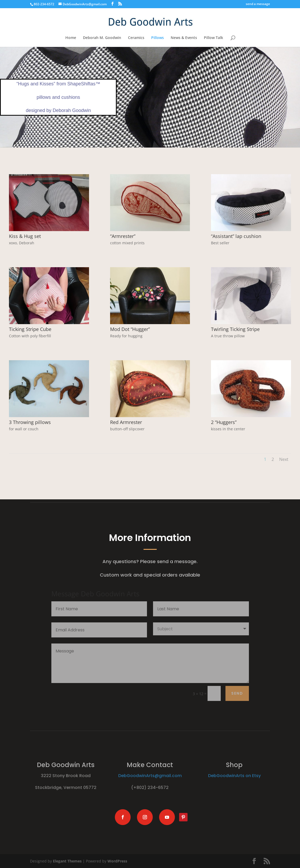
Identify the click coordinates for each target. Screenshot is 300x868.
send (237, 693)
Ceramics (136, 38)
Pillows (158, 38)
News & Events (184, 38)
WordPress (117, 861)
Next (284, 459)
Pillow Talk (213, 38)
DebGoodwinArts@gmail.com (150, 776)
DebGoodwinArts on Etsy (234, 776)
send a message (258, 4)
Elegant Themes (67, 861)
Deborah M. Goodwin (102, 38)
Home (71, 38)
